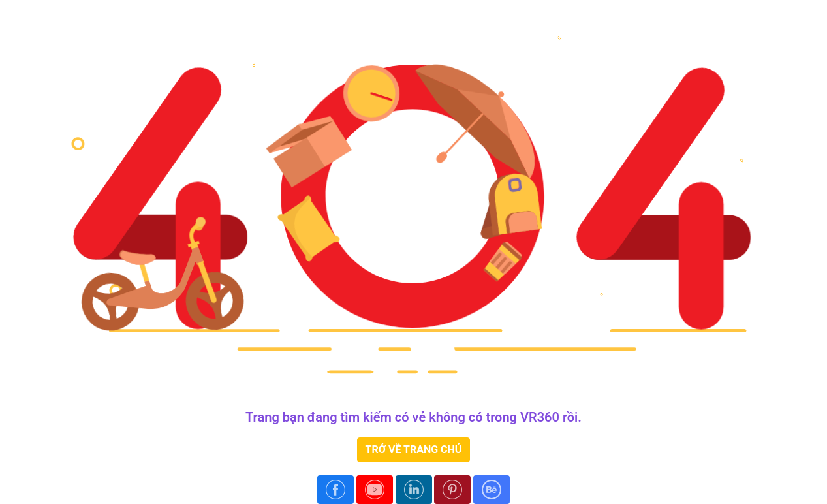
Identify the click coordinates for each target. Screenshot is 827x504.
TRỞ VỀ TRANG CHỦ (414, 449)
